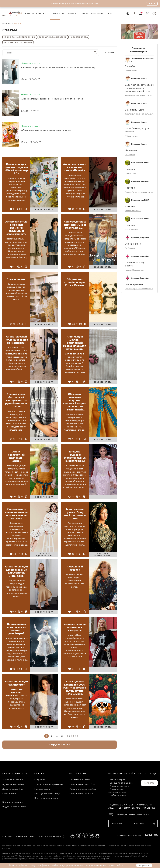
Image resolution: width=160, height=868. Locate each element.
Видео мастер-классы (14, 807)
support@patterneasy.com (131, 835)
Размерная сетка (25, 836)
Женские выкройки (13, 780)
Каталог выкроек (15, 774)
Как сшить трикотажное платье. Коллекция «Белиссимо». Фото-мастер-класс (140, 95)
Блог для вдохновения (53, 37)
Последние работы (80, 780)
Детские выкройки (13, 789)
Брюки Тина (130, 173)
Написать (149, 783)
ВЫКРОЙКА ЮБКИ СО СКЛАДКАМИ (140, 114)
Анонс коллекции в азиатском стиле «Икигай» (74, 4)
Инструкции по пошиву (18, 42)
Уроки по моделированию (20, 37)
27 (62, 736)
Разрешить (144, 865)
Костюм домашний (133, 211)
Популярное (9, 793)
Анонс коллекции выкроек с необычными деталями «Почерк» (53, 99)
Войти (152, 4)
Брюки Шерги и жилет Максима (139, 289)
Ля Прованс (130, 155)
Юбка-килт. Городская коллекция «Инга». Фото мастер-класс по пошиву (58, 67)
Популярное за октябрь (82, 784)
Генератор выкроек (13, 802)
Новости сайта (79, 37)
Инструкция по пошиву (47, 793)
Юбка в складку (132, 136)
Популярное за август (81, 793)
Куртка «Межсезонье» (134, 270)
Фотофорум (78, 774)
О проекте (40, 780)
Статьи (39, 774)
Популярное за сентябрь (83, 789)
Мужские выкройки (13, 784)
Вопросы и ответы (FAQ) (51, 836)
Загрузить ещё (60, 745)
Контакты (7, 836)
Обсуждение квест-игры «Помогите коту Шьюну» (46, 130)
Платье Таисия (131, 70)
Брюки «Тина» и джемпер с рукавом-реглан (140, 192)
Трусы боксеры (132, 230)
